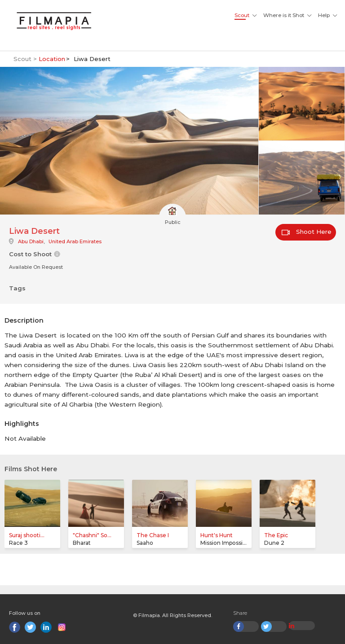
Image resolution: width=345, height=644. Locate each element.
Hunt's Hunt (217, 535)
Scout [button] (242, 15)
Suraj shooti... (27, 535)
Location (52, 59)
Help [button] (324, 15)
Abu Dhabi (31, 241)
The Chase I (153, 535)
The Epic (276, 535)
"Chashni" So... (92, 535)
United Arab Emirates (75, 241)
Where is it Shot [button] (284, 15)
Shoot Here (307, 232)
